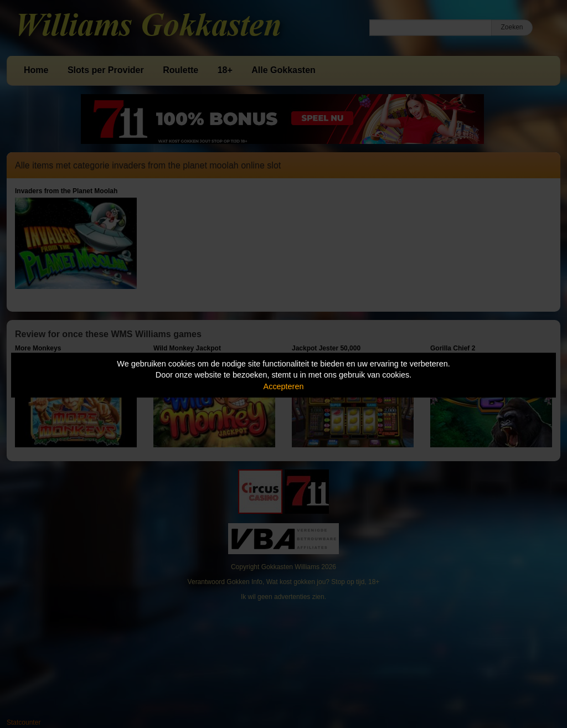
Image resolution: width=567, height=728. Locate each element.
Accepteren (284, 386)
